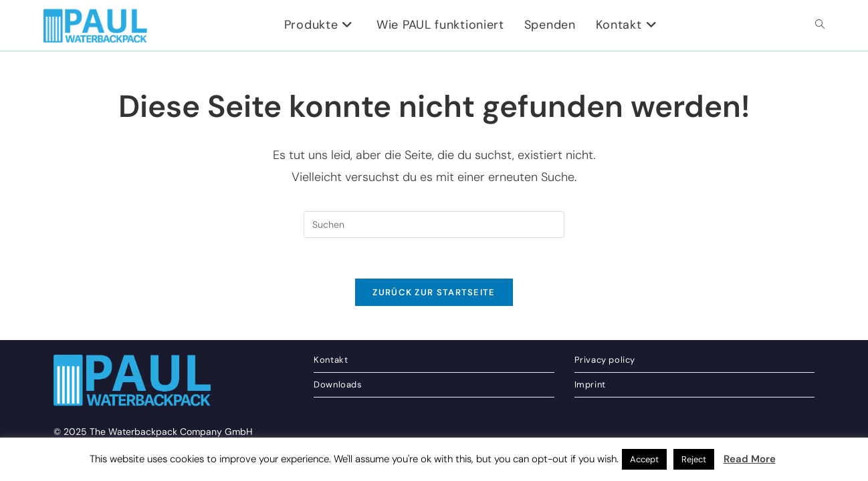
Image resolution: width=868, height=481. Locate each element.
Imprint (590, 412)
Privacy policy (605, 387)
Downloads (338, 412)
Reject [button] (694, 459)
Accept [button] (644, 459)
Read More (750, 459)
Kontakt (331, 387)
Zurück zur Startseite (434, 292)
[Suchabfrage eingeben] (434, 224)
